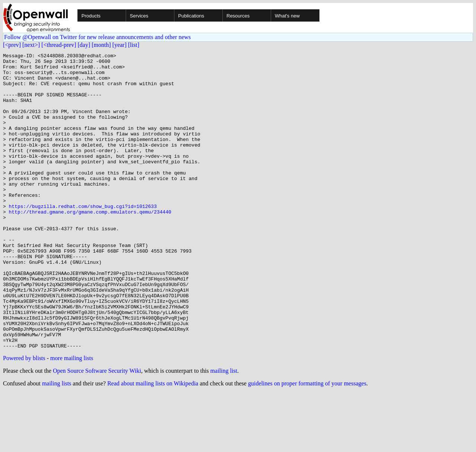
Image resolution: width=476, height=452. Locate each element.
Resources (238, 16)
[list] (134, 45)
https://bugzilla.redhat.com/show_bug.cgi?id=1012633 (83, 237)
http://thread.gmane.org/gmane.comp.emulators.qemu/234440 (90, 244)
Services (139, 16)
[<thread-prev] (59, 45)
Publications (191, 16)
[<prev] (12, 45)
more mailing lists (72, 417)
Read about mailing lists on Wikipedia (153, 443)
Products (91, 16)
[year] (119, 45)
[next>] (31, 45)
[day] (84, 45)
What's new (287, 16)
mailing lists (57, 443)
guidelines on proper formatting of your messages (307, 443)
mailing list (224, 430)
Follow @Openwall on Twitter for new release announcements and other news (97, 37)
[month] (102, 45)
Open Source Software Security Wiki (97, 430)
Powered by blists (24, 417)
